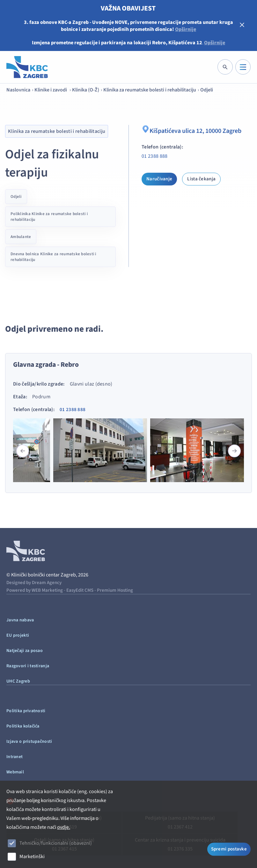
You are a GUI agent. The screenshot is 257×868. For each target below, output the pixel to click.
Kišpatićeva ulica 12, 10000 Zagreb (192, 130)
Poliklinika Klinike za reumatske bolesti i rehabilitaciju (49, 217)
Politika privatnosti (26, 711)
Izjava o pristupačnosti (29, 741)
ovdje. (64, 827)
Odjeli (207, 90)
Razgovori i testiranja (28, 666)
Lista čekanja (201, 179)
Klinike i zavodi (51, 90)
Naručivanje (159, 179)
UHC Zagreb (18, 681)
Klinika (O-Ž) (86, 90)
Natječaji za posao (25, 651)
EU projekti (18, 635)
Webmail (15, 772)
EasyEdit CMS (80, 590)
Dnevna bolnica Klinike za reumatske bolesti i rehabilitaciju (53, 257)
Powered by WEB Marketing (35, 590)
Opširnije (186, 29)
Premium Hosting (115, 590)
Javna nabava (20, 620)
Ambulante (21, 237)
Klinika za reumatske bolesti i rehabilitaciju (150, 90)
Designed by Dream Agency (34, 583)
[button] (234, 451)
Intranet (15, 757)
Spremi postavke (229, 849)
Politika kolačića (23, 726)
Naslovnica (18, 90)
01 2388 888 (155, 156)
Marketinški (32, 857)
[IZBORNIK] (243, 67)
